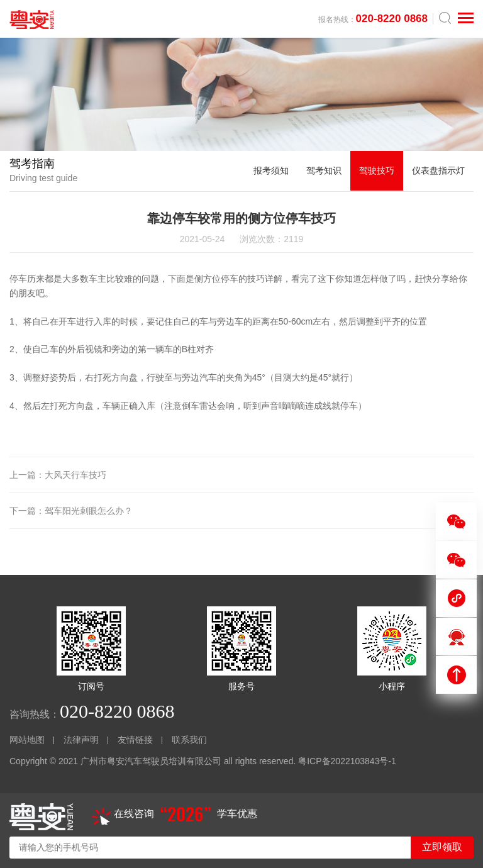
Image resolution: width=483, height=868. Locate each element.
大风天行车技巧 (75, 475)
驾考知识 (324, 170)
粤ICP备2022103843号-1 (347, 761)
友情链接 (135, 740)
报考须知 (271, 170)
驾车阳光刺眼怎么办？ (89, 511)
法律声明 (81, 740)
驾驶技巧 (377, 170)
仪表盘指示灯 (438, 170)
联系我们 (189, 740)
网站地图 (27, 740)
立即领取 (442, 847)
